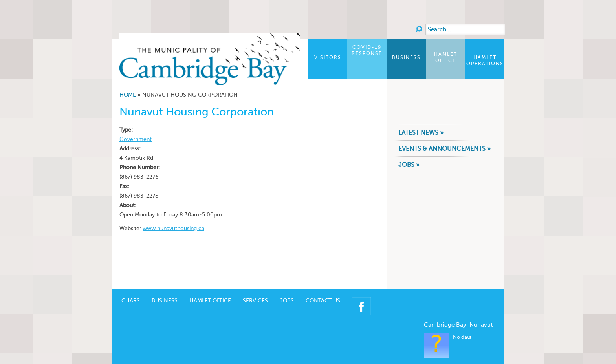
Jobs (287, 289)
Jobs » (409, 165)
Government (136, 139)
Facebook (361, 295)
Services (255, 289)
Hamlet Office (446, 57)
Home (128, 95)
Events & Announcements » (445, 149)
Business (406, 57)
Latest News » (421, 133)
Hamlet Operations (485, 60)
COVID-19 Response (367, 50)
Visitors (328, 57)
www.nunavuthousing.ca (173, 228)
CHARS (131, 289)
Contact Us (323, 289)
